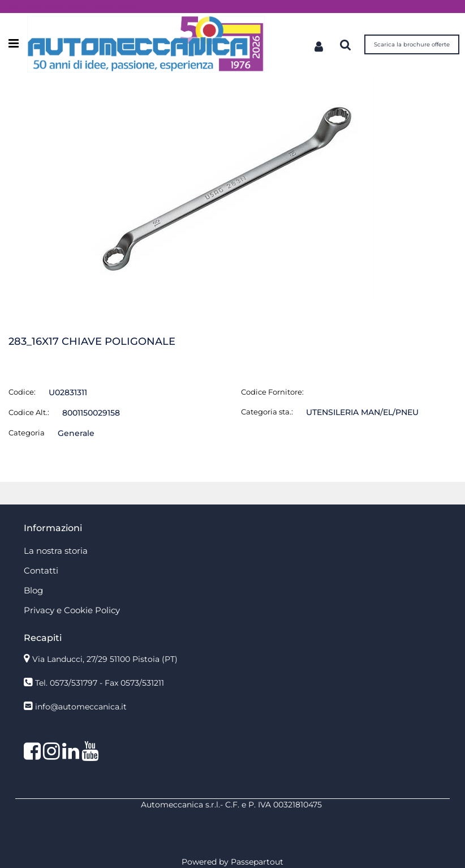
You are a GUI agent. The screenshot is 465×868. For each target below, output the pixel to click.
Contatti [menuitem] (41, 570)
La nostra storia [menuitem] (56, 551)
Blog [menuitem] (33, 590)
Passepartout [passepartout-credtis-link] (257, 862)
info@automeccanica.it (81, 707)
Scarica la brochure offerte (412, 44)
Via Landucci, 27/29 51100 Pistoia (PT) (105, 659)
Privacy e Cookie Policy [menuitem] (72, 610)
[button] (232, 188)
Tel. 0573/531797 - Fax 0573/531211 (100, 683)
